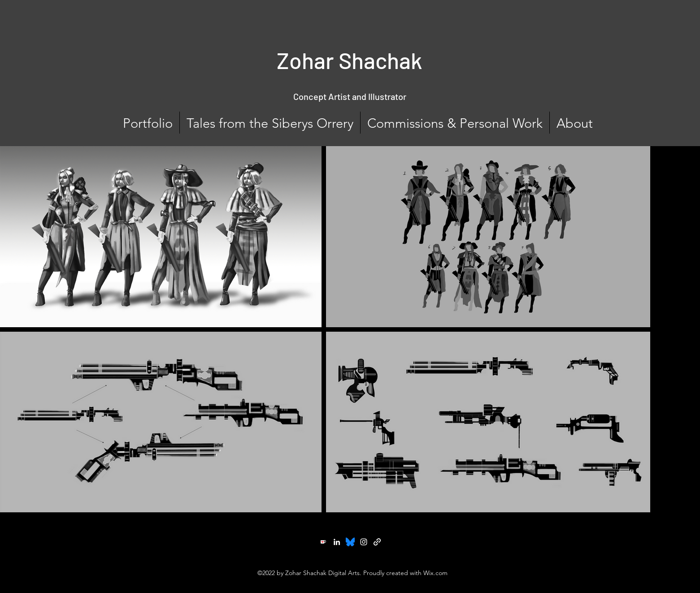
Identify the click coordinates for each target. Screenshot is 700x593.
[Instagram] (364, 542)
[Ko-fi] (323, 542)
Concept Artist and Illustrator (350, 96)
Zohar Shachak (350, 60)
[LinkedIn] (337, 542)
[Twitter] (350, 542)
